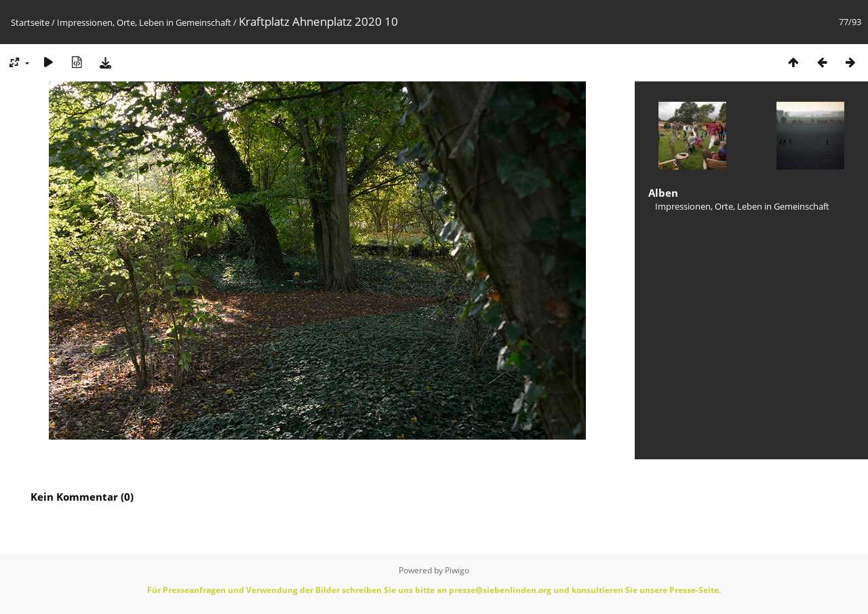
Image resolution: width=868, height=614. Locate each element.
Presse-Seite (694, 590)
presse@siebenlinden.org (500, 590)
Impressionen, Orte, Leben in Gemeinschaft (144, 22)
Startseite (30, 22)
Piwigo (457, 570)
